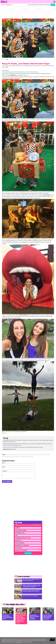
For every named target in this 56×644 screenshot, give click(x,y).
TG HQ (14, 449)
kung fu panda (37, 454)
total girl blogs (29, 457)
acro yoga (9, 454)
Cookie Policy (19, 642)
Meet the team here (8, 447)
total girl (23, 457)
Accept (52, 640)
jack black (23, 454)
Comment (5, 471)
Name (4, 463)
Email (4, 467)
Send (53, 5)
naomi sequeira (6, 457)
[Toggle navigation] (54, 2)
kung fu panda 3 (46, 454)
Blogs (7, 59)
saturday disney (15, 457)
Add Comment (7, 481)
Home (3, 59)
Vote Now (28, 553)
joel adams (30, 454)
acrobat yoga (16, 454)
